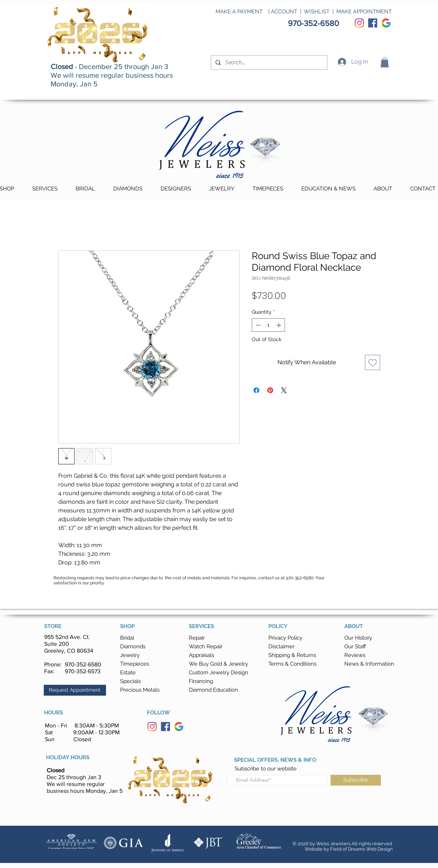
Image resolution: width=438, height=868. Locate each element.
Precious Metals (140, 690)
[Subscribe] (356, 780)
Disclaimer (281, 646)
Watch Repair (206, 646)
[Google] (386, 23)
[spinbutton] (268, 325)
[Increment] (279, 325)
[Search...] (268, 63)
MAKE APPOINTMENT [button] (364, 12)
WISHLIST (317, 12)
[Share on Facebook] (256, 390)
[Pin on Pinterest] (270, 390)
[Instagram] (359, 23)
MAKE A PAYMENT (239, 12)
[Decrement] (257, 325)
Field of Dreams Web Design (362, 849)
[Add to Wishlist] (373, 362)
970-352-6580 (83, 664)
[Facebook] (373, 23)
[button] (385, 62)
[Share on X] (284, 390)
